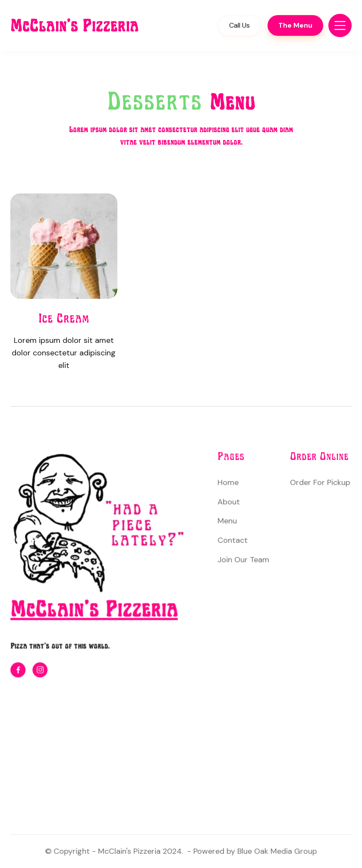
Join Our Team (244, 560)
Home (228, 483)
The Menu (295, 25)
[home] (83, 25)
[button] (340, 25)
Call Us (239, 25)
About (229, 502)
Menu (228, 521)
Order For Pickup (320, 483)
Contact (233, 540)
